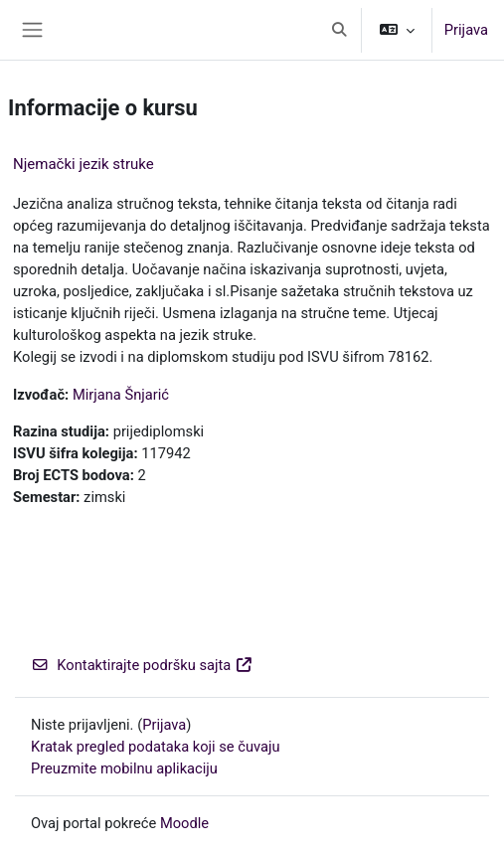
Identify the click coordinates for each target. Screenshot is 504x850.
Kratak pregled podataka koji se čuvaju (156, 747)
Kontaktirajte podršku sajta (142, 665)
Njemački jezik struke (84, 164)
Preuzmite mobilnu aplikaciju (124, 768)
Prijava (466, 30)
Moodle (184, 823)
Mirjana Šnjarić (121, 395)
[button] (339, 30)
